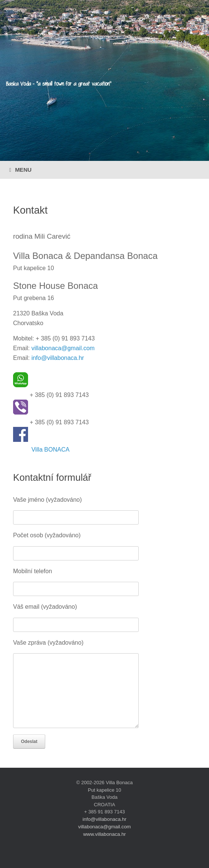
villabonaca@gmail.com (63, 348)
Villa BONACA (50, 450)
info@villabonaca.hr (58, 358)
